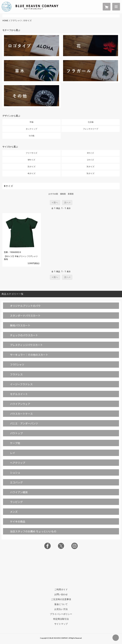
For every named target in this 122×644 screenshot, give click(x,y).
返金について (61, 604)
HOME (5, 21)
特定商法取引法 (61, 619)
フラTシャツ (16, 21)
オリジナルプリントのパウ (25, 306)
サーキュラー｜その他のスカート (29, 355)
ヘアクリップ (18, 463)
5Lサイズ (90, 173)
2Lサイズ (32, 167)
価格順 (63, 194)
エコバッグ (16, 482)
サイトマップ (61, 624)
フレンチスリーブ (91, 129)
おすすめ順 (53, 194)
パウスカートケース (21, 414)
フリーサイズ (31, 153)
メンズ (14, 512)
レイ (13, 453)
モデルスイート (19, 394)
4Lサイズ (32, 173)
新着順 (71, 194)
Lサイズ (91, 160)
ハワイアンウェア (20, 404)
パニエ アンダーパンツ (24, 423)
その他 (31, 136)
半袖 (31, 122)
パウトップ (16, 433)
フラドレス (16, 374)
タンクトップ (31, 129)
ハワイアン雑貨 (19, 492)
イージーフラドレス (21, 384)
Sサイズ (28, 21)
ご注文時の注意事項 (61, 599)
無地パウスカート (20, 325)
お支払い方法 (61, 609)
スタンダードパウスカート (25, 315)
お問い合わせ (61, 594)
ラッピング (16, 502)
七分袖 (91, 122)
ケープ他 (15, 443)
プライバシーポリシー (61, 614)
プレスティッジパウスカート (26, 345)
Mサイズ (31, 160)
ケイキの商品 (18, 521)
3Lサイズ (90, 167)
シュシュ (15, 472)
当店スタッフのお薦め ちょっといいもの (33, 531)
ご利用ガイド (61, 589)
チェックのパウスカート (24, 335)
